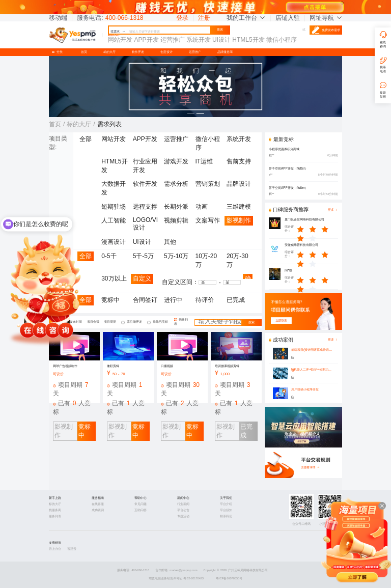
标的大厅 (109, 52)
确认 (248, 277)
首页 (84, 52)
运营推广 (195, 52)
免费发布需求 (326, 30)
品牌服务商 (225, 52)
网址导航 (326, 18)
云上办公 (55, 549)
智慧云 (72, 549)
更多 (333, 340)
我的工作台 (246, 18)
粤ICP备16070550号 (229, 578)
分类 (59, 52)
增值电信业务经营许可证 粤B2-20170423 (176, 578)
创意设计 (166, 52)
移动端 (58, 18)
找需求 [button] (118, 32)
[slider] (318, 229)
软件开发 (138, 52)
